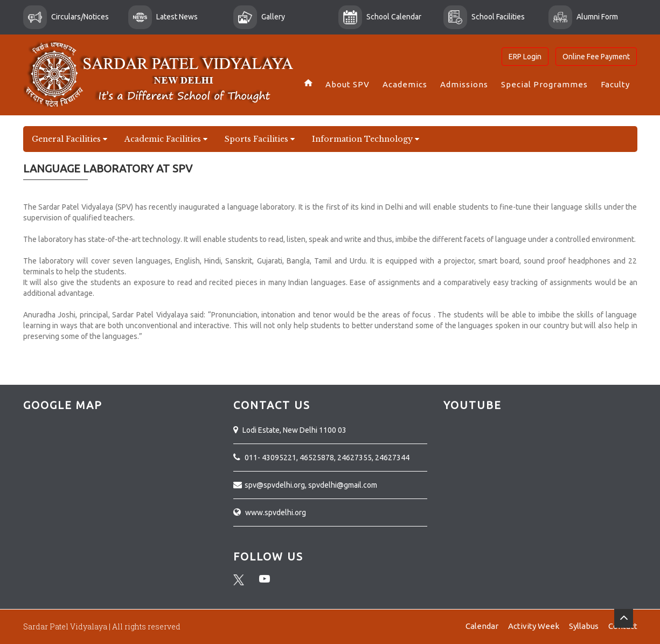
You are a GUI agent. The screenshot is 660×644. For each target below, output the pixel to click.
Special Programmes (544, 84)
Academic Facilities (166, 139)
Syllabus (584, 626)
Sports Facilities (260, 139)
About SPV (348, 84)
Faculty (615, 84)
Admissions (464, 84)
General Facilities (70, 139)
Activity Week (534, 626)
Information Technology (366, 139)
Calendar (482, 626)
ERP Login (525, 57)
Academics (405, 84)
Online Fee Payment (596, 57)
